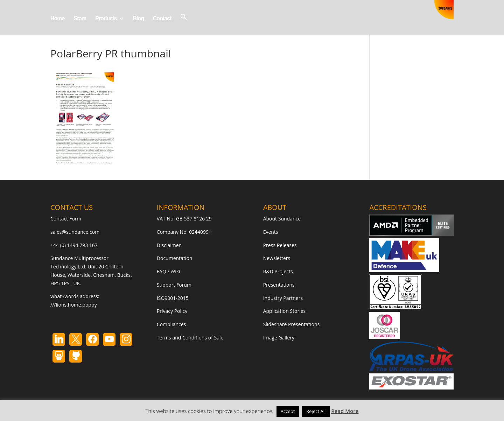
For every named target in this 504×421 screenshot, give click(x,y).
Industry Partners (283, 298)
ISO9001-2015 (173, 298)
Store (80, 19)
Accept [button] (288, 411)
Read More (345, 411)
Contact (162, 19)
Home (57, 19)
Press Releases (280, 245)
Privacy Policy (172, 311)
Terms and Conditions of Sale (190, 338)
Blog (138, 19)
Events (271, 232)
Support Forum (174, 285)
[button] (184, 24)
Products (106, 19)
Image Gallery (279, 338)
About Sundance (282, 219)
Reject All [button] (316, 411)
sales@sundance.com (75, 232)
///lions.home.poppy (73, 305)
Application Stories (285, 311)
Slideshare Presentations (292, 324)
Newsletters (277, 258)
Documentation (175, 258)
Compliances (171, 324)
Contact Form (66, 219)
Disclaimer (169, 245)
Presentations (279, 285)
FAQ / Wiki (169, 271)
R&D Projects (278, 271)
